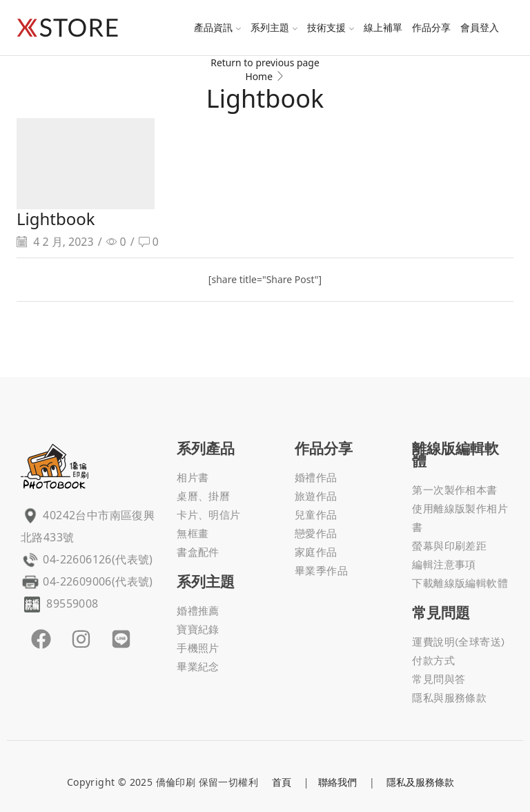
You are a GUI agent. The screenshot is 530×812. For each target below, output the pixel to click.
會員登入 (480, 27)
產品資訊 (217, 27)
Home (259, 76)
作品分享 (431, 27)
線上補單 (383, 27)
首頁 (282, 782)
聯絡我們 (337, 782)
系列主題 (274, 27)
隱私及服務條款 (420, 782)
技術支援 (331, 27)
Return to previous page (265, 62)
